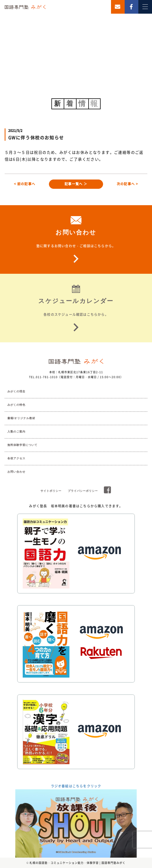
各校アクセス (16, 458)
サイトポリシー (51, 491)
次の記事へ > (127, 184)
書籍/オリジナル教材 (21, 418)
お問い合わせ (16, 472)
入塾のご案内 (16, 432)
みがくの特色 (16, 405)
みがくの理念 (16, 391)
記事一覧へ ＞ (76, 184)
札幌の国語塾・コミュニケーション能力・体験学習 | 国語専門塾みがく (78, 863)
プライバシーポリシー (83, 491)
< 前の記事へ (25, 184)
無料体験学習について (22, 445)
